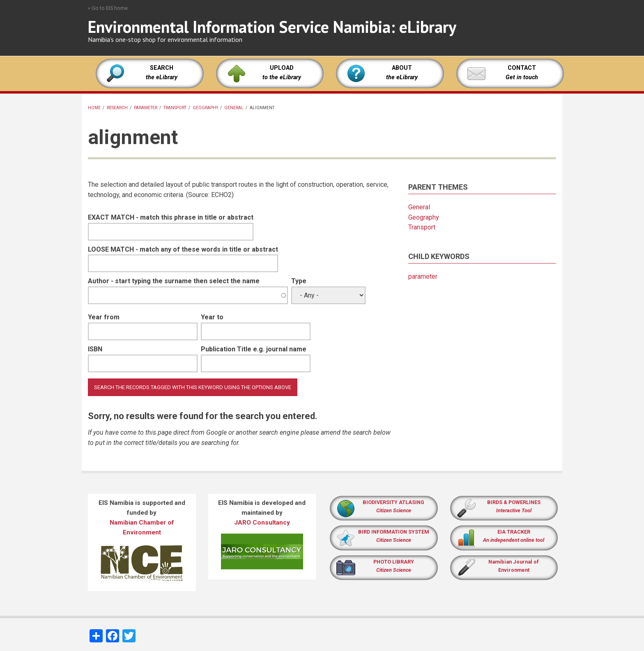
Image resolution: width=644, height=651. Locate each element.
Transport (175, 108)
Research (117, 108)
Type (299, 281)
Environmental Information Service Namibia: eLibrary (272, 27)
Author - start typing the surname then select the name (174, 281)
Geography (205, 108)
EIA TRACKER (514, 532)
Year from (104, 317)
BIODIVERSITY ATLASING (393, 502)
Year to (212, 317)
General (234, 108)
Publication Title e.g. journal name (254, 349)
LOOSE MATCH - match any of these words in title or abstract (183, 249)
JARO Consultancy (262, 523)
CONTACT (522, 68)
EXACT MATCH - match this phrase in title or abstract (171, 217)
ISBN (95, 349)
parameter (146, 108)
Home (94, 108)
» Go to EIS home (108, 8)
